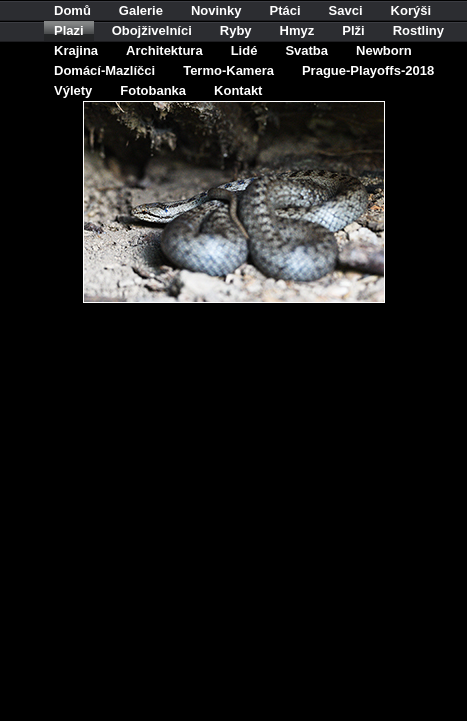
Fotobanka (153, 90)
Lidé (244, 50)
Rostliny (418, 30)
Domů (72, 10)
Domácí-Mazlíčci (104, 70)
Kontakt (238, 90)
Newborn (384, 50)
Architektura (164, 50)
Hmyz (297, 30)
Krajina (76, 50)
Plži (353, 30)
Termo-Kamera (228, 70)
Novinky (216, 10)
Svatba (306, 50)
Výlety (73, 90)
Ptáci (285, 10)
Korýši (411, 10)
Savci (346, 10)
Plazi (69, 30)
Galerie (141, 10)
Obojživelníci (152, 30)
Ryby (236, 30)
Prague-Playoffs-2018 (368, 70)
